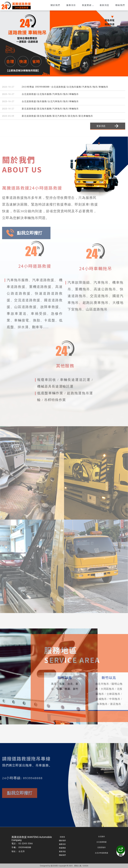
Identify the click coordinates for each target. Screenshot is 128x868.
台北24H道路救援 (102, 853)
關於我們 (55, 5)
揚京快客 (54, 866)
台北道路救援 (102, 842)
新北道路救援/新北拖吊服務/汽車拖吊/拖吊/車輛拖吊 (50, 109)
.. (73, 866)
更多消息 (108, 126)
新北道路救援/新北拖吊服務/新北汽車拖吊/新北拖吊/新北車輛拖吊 (57, 116)
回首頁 (62, 837)
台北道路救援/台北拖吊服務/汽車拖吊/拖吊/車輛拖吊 (50, 94)
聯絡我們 (120, 5)
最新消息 (104, 5)
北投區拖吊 (102, 847)
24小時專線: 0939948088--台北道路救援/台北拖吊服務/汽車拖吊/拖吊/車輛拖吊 (65, 87)
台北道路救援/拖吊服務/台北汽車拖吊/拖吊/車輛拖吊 (50, 101)
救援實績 (88, 5)
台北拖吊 (102, 837)
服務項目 (71, 5)
